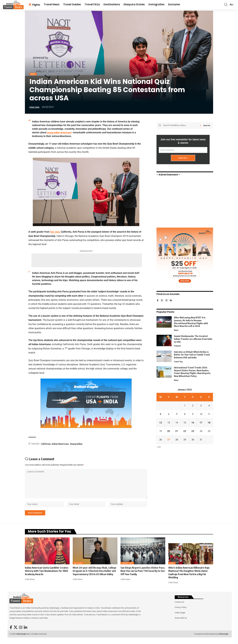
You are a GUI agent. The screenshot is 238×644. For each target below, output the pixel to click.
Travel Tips (179, 361)
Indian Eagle (36, 107)
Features (178, 345)
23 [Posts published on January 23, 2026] (193, 432)
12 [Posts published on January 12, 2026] (161, 423)
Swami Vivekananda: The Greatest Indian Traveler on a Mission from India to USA (193, 338)
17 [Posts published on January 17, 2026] (201, 423)
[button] (226, 5)
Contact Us (179, 607)
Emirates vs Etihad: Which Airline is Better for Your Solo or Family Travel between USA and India (192, 354)
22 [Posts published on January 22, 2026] (185, 432)
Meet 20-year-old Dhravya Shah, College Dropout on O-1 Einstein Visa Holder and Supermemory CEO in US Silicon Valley (94, 576)
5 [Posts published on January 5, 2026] (161, 414)
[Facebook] (158, 299)
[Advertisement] (87, 261)
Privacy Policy (181, 612)
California (46, 444)
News (33, 74)
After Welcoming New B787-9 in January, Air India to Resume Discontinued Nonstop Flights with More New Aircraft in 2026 (191, 321)
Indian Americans (60, 444)
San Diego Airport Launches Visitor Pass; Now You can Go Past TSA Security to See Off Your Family (143, 576)
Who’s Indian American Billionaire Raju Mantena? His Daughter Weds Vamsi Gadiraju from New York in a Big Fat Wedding (189, 578)
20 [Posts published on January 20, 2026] (169, 432)
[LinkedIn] (171, 299)
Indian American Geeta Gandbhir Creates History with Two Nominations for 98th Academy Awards (47, 576)
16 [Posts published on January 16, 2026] (193, 423)
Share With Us (181, 623)
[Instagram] (167, 299)
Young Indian (76, 444)
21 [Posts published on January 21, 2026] (177, 432)
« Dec (159, 448)
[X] (162, 299)
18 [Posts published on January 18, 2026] (209, 423)
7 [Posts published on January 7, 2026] (177, 414)
